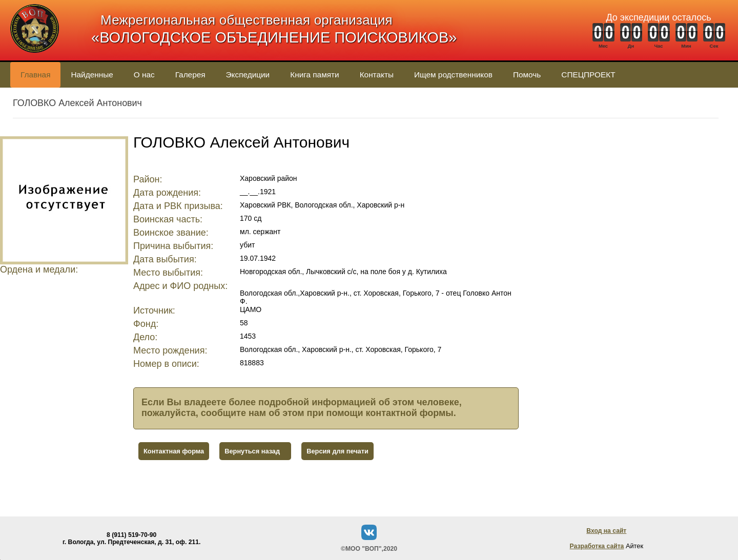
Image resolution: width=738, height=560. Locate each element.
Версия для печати (337, 451)
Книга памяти (314, 75)
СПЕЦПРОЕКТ (588, 75)
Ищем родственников (453, 75)
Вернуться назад (252, 451)
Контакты (377, 75)
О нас (144, 75)
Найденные (92, 75)
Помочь (527, 75)
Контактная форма (174, 451)
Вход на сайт (606, 531)
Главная (35, 75)
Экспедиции (248, 75)
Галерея (190, 75)
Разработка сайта (597, 546)
